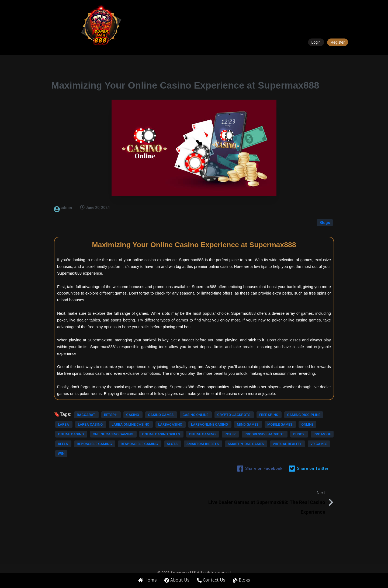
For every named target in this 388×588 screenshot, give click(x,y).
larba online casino (154, 419)
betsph (111, 400)
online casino (109, 438)
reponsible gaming (162, 458)
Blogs (325, 208)
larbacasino (70, 429)
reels (131, 458)
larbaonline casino (110, 429)
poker (146, 448)
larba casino (114, 419)
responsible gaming (77, 468)
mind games (148, 429)
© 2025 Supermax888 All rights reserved (194, 577)
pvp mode (108, 458)
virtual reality (89, 477)
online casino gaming (151, 438)
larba (88, 419)
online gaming (119, 448)
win (141, 477)
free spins (145, 409)
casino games (161, 400)
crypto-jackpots (110, 409)
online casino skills (77, 448)
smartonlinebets (140, 468)
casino (133, 400)
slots (110, 468)
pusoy (85, 458)
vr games (121, 477)
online (81, 438)
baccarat (86, 400)
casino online (71, 409)
